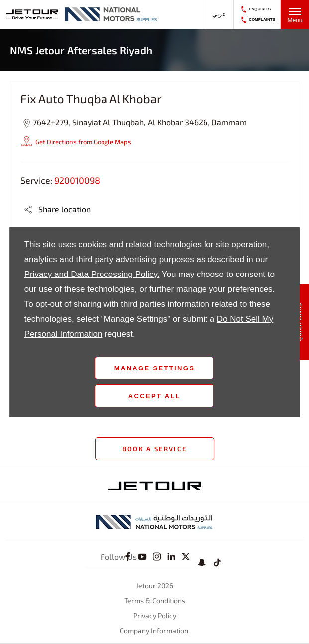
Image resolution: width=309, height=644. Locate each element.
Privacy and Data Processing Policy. (92, 274)
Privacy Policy (155, 615)
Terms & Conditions (155, 600)
